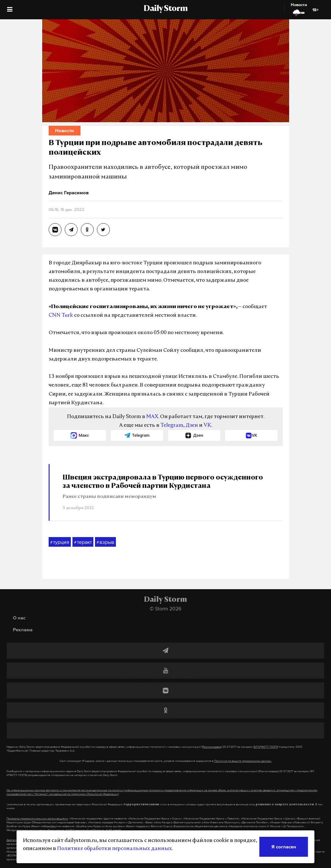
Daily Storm (165, 9)
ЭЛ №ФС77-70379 (266, 747)
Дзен (192, 425)
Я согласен (284, 847)
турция (60, 542)
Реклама (23, 630)
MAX (152, 417)
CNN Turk (61, 315)
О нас (19, 618)
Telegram (172, 425)
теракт (83, 542)
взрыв (105, 542)
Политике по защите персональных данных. (243, 761)
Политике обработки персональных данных (114, 849)
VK (207, 425)
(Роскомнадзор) (212, 747)
